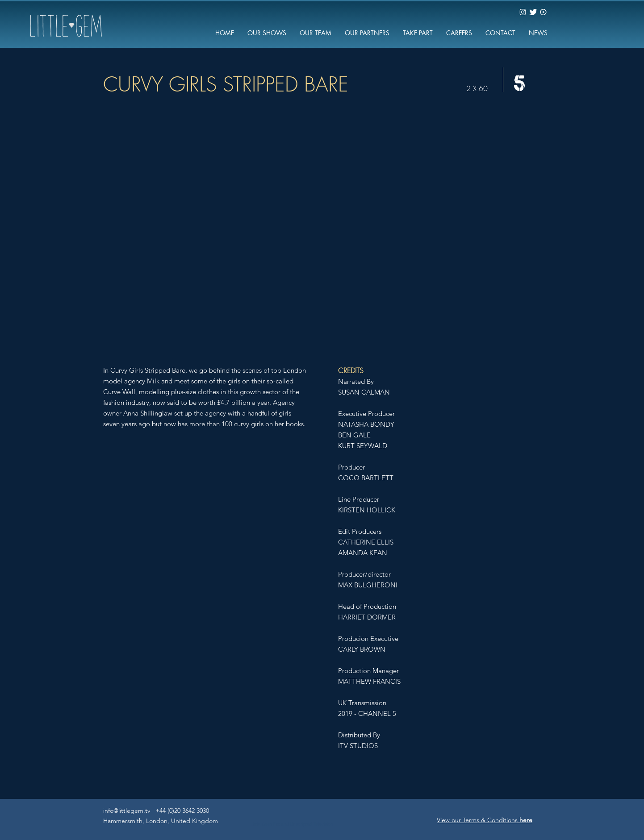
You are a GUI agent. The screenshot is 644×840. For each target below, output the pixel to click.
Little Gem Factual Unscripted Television (292, 824)
